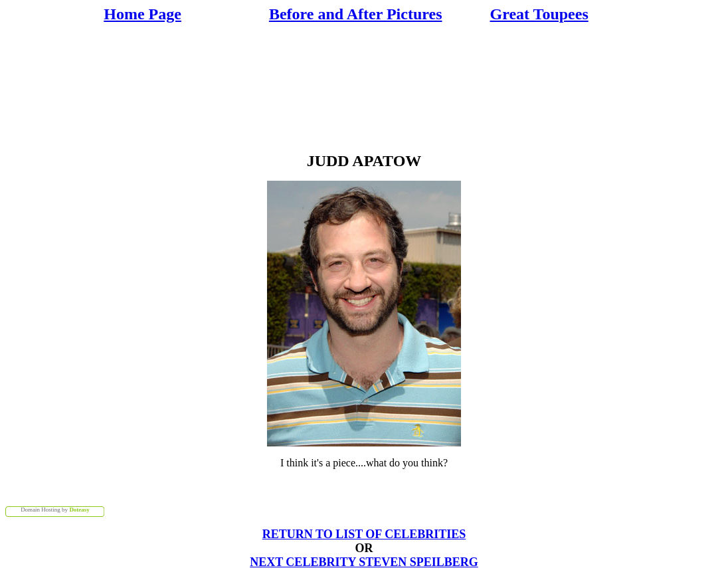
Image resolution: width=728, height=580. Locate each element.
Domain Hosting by (55, 510)
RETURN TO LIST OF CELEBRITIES (364, 534)
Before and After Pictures (356, 14)
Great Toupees (539, 14)
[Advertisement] (367, 86)
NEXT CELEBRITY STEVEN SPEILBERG (364, 562)
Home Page (142, 14)
